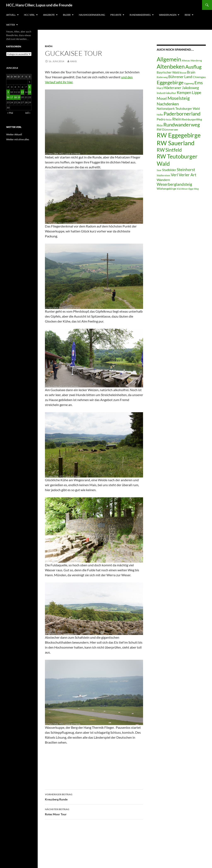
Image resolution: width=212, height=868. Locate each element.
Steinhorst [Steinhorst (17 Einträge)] (186, 170)
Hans (73, 61)
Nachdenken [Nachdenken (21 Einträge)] (168, 104)
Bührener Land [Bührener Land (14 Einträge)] (180, 77)
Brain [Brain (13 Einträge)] (191, 72)
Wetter (11, 25)
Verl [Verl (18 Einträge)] (174, 175)
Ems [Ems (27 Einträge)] (199, 83)
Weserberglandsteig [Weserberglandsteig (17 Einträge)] (174, 184)
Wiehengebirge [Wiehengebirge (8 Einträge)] (166, 189)
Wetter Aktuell (14, 134)
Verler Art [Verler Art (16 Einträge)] (187, 175)
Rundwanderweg (140, 15)
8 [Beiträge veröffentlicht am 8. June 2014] (30, 87)
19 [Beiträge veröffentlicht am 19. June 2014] (19, 97)
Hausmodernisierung (92, 15)
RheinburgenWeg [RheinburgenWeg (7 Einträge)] (192, 119)
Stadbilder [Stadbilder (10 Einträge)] (169, 170)
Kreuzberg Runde (94, 797)
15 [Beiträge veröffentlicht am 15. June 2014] (30, 92)
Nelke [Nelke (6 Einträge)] (160, 115)
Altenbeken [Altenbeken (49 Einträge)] (171, 67)
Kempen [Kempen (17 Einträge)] (184, 92)
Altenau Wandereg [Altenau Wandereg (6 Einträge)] (192, 60)
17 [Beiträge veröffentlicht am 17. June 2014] (12, 97)
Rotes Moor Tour (94, 811)
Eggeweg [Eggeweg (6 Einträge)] (189, 83)
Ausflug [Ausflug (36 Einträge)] (193, 67)
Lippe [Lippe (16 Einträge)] (197, 93)
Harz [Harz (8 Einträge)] (160, 88)
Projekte (116, 15)
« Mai (10, 113)
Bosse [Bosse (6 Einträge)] (183, 73)
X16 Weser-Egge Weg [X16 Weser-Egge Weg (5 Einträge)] (188, 189)
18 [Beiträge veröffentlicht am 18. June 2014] (15, 97)
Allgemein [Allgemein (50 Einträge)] (169, 59)
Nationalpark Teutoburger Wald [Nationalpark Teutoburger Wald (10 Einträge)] (178, 108)
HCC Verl (29, 15)
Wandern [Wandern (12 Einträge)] (163, 180)
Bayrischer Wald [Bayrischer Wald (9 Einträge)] (168, 72)
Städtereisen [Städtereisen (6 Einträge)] (163, 175)
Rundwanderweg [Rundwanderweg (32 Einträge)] (182, 125)
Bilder (67, 15)
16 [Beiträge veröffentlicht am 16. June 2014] (8, 97)
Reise (188, 15)
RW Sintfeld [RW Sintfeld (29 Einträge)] (169, 150)
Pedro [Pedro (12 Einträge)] (161, 119)
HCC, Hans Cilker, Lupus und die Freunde (39, 5)
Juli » (28, 113)
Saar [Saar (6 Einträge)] (159, 170)
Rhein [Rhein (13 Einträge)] (177, 119)
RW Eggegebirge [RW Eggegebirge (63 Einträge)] (179, 135)
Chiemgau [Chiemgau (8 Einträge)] (199, 77)
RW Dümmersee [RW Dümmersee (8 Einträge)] (167, 130)
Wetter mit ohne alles (18, 139)
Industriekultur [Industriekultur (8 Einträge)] (166, 93)
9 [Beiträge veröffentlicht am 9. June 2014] (8, 92)
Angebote (49, 15)
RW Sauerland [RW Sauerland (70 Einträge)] (176, 143)
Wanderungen (168, 15)
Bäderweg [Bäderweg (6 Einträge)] (162, 77)
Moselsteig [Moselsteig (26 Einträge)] (179, 98)
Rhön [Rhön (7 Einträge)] (160, 125)
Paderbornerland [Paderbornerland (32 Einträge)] (182, 114)
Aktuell (11, 15)
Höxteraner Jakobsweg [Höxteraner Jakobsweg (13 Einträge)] (181, 88)
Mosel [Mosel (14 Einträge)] (162, 98)
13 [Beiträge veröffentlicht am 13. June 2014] (22, 92)
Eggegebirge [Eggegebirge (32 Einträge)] (170, 82)
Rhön (49, 46)
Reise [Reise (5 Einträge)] (169, 120)
